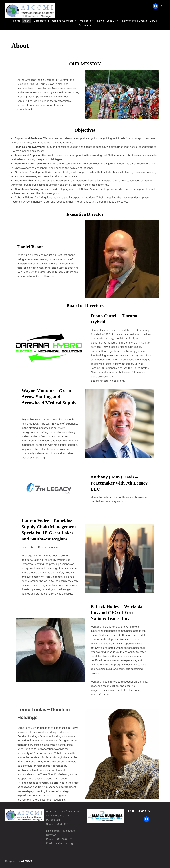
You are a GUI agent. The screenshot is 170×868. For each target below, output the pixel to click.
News (100, 21)
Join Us (113, 21)
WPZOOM (26, 861)
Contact (85, 25)
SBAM (153, 21)
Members (87, 21)
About (27, 21)
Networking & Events (134, 21)
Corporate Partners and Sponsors (55, 21)
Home (17, 21)
